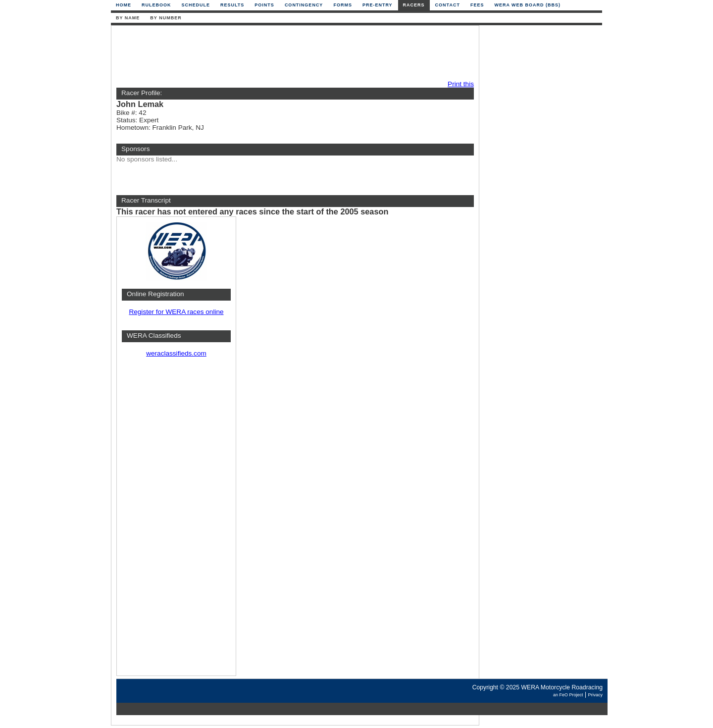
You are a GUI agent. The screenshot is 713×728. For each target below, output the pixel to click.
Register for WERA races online (176, 312)
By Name (128, 18)
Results (232, 5)
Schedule (196, 5)
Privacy (595, 695)
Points (264, 5)
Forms (343, 5)
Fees (477, 5)
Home (124, 5)
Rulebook (156, 5)
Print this (461, 84)
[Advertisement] (293, 53)
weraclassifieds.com (176, 353)
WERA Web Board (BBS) (527, 5)
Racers (414, 5)
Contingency (304, 5)
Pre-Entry (378, 5)
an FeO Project (568, 695)
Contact (448, 5)
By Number (166, 18)
